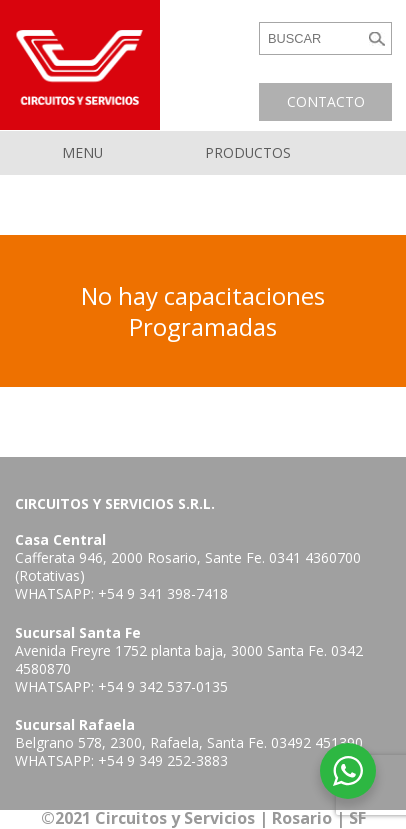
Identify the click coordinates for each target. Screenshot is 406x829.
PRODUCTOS (248, 152)
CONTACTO (326, 101)
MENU (82, 152)
